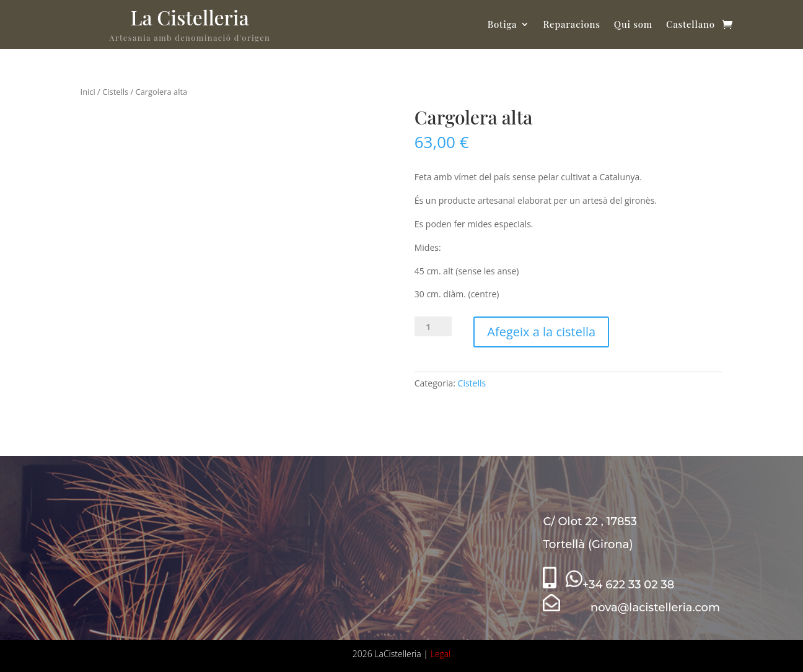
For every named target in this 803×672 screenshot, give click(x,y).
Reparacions (571, 24)
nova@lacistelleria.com (631, 608)
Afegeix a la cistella (541, 332)
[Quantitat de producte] (433, 326)
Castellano (691, 24)
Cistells (115, 92)
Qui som (633, 24)
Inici (88, 92)
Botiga (502, 24)
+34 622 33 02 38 (620, 585)
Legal (441, 654)
